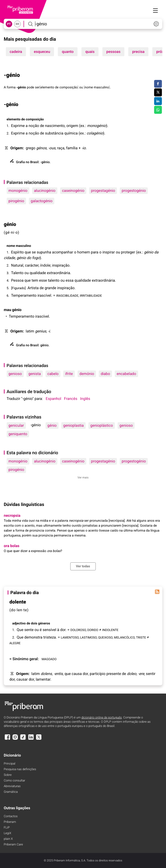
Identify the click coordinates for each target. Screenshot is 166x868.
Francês (71, 399)
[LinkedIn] (31, 739)
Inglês (85, 399)
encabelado (126, 374)
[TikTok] (23, 739)
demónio (87, 374)
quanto (68, 52)
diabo (105, 374)
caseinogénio (73, 191)
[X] (39, 739)
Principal (10, 764)
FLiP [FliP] (7, 828)
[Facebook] (7, 739)
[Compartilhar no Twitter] (158, 92)
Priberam (10, 822)
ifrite (69, 374)
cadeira (16, 52)
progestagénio (103, 191)
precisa (138, 52)
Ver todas (83, 566)
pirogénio (16, 201)
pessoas (113, 52)
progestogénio (134, 191)
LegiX (8, 833)
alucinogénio (45, 191)
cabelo (53, 374)
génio (52, 425)
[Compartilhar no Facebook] (158, 84)
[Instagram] (15, 739)
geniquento (18, 434)
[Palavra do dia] (157, 592)
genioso (15, 374)
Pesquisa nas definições (20, 769)
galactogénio (42, 201)
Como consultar (14, 781)
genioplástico (101, 425)
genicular (16, 425)
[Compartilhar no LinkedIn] (158, 101)
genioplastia (73, 425)
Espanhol (53, 399)
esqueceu (42, 52)
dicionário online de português (102, 718)
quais (90, 52)
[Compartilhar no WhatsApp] (158, 110)
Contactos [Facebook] (11, 816)
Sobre (8, 775)
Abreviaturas (12, 786)
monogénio (18, 191)
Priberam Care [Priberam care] (13, 845)
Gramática (11, 792)
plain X (8, 839)
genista (35, 374)
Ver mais (83, 477)
